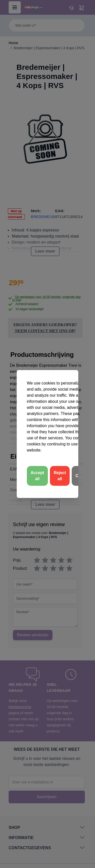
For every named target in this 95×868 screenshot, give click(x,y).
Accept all (37, 476)
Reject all (60, 476)
